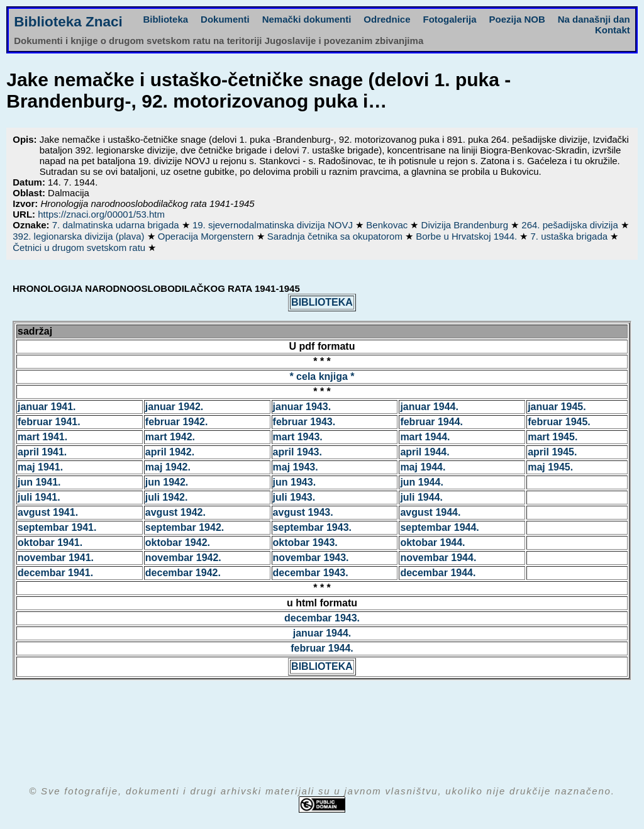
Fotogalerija (450, 19)
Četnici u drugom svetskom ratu (80, 248)
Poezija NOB (517, 19)
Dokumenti (225, 19)
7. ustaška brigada (571, 236)
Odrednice (387, 19)
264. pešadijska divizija (571, 225)
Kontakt (613, 30)
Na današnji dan (594, 19)
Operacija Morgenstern (207, 236)
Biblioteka (165, 19)
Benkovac (388, 225)
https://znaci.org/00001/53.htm (101, 214)
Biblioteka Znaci (68, 22)
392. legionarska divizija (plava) (80, 236)
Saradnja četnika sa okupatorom (336, 236)
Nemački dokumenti (307, 19)
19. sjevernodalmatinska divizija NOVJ (274, 225)
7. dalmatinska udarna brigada (117, 225)
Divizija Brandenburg (466, 225)
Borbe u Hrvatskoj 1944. (468, 236)
